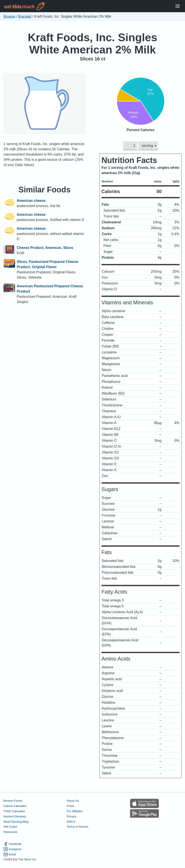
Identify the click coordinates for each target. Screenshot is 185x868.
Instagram (13, 849)
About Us (73, 801)
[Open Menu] (178, 6)
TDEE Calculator (14, 811)
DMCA (71, 822)
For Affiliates (75, 811)
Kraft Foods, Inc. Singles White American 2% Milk (92, 44)
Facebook (12, 844)
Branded (25, 16)
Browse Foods (13, 801)
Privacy (72, 816)
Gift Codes (10, 827)
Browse (9, 16)
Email (10, 854)
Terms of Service (78, 827)
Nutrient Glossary (15, 816)
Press (70, 806)
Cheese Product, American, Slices (45, 248)
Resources (10, 832)
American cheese (31, 201)
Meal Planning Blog (16, 822)
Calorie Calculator (15, 806)
